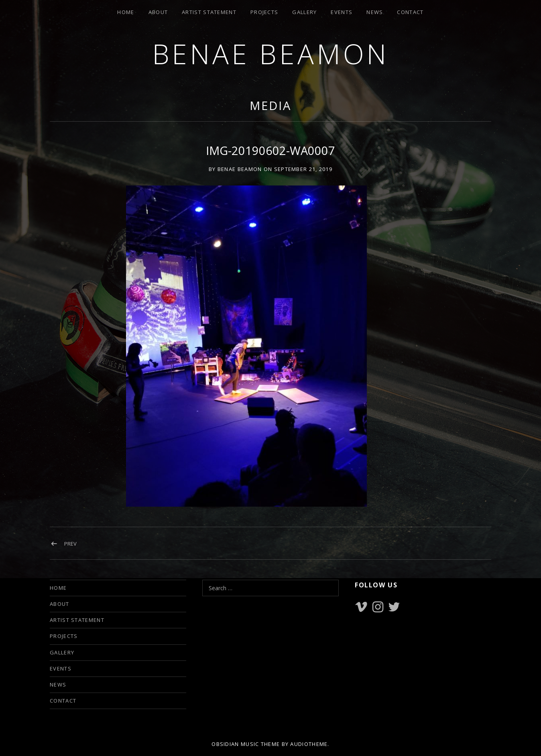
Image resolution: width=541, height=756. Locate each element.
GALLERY (304, 12)
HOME (126, 12)
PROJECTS (264, 12)
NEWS (375, 12)
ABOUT (158, 12)
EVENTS (342, 12)
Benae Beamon (271, 54)
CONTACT (410, 12)
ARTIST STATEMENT (209, 12)
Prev (70, 544)
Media (270, 105)
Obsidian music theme (246, 744)
